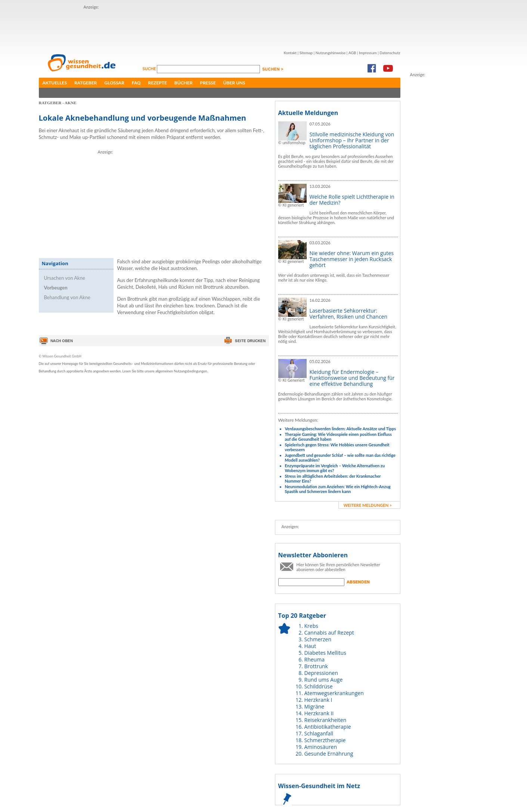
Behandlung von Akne (67, 297)
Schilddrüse (319, 686)
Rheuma (314, 659)
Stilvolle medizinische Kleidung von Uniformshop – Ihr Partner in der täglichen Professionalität (352, 140)
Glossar (114, 83)
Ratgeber (86, 83)
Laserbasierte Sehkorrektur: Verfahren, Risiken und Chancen (349, 314)
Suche (150, 69)
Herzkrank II (319, 713)
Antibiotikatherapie (328, 727)
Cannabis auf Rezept (329, 633)
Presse (208, 83)
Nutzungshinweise (331, 53)
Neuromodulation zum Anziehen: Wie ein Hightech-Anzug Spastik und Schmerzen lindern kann (338, 489)
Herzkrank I (318, 700)
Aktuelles (55, 83)
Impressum (368, 53)
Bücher (184, 83)
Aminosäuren (321, 747)
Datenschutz (390, 53)
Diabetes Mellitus (325, 653)
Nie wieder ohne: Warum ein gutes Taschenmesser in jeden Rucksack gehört (352, 259)
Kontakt (290, 53)
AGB (352, 53)
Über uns (234, 83)
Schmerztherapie (325, 740)
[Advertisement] (220, 27)
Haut (310, 646)
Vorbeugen (56, 288)
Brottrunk (316, 666)
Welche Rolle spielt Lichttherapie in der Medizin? (352, 200)
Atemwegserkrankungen (334, 693)
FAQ (136, 83)
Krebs (311, 626)
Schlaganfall (319, 733)
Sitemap (306, 53)
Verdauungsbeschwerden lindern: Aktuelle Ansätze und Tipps (341, 429)
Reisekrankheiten (325, 720)
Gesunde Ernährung (329, 754)
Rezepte (158, 83)
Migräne (314, 706)
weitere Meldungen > (368, 505)
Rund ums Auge (324, 680)
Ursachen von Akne (65, 278)
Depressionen (321, 673)
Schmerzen (318, 639)
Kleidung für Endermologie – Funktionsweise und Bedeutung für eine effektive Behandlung (352, 378)
